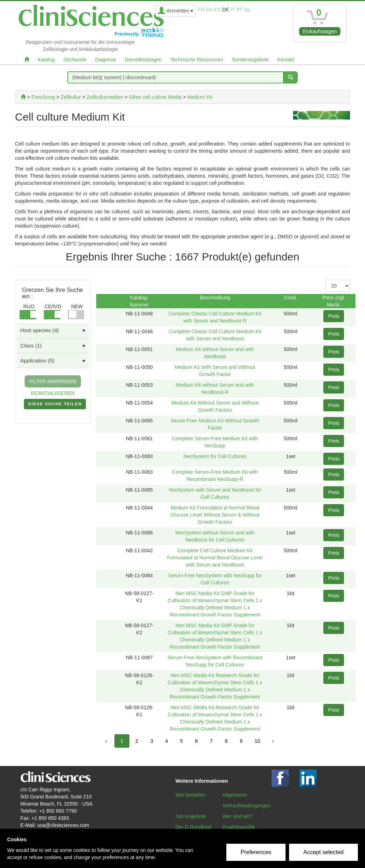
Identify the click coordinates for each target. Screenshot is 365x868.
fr (201, 10)
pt (240, 10)
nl (247, 10)
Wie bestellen (190, 795)
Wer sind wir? (238, 816)
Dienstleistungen (143, 60)
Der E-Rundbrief (193, 827)
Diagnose (106, 60)
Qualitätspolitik (239, 827)
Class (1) (31, 346)
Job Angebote (191, 816)
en (209, 10)
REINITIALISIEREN (53, 393)
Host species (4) (40, 330)
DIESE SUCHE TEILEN (55, 405)
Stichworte (75, 60)
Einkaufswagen (320, 31)
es (218, 10)
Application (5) (37, 361)
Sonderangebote (250, 60)
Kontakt (286, 60)
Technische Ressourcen (197, 60)
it (233, 10)
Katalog (46, 60)
